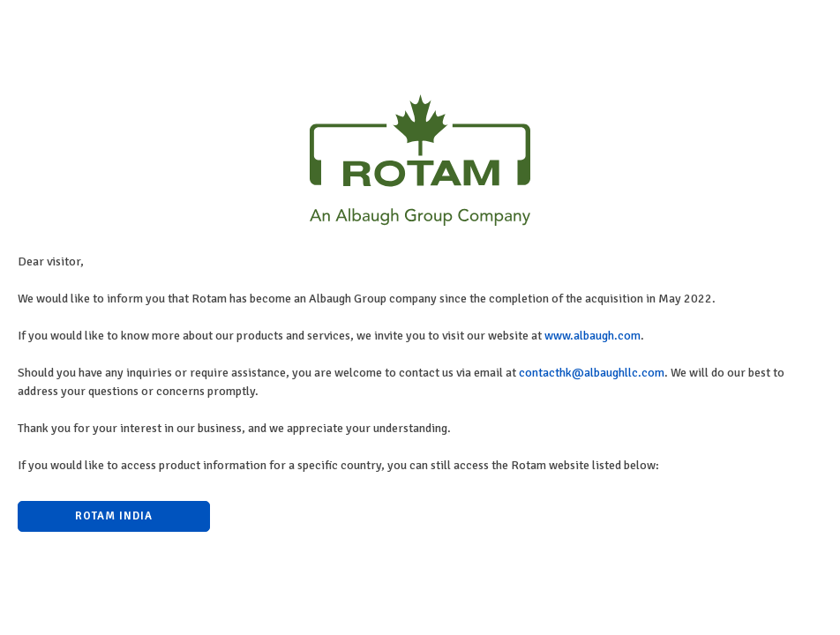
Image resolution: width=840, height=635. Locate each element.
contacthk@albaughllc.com (592, 373)
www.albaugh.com (592, 336)
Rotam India (114, 516)
